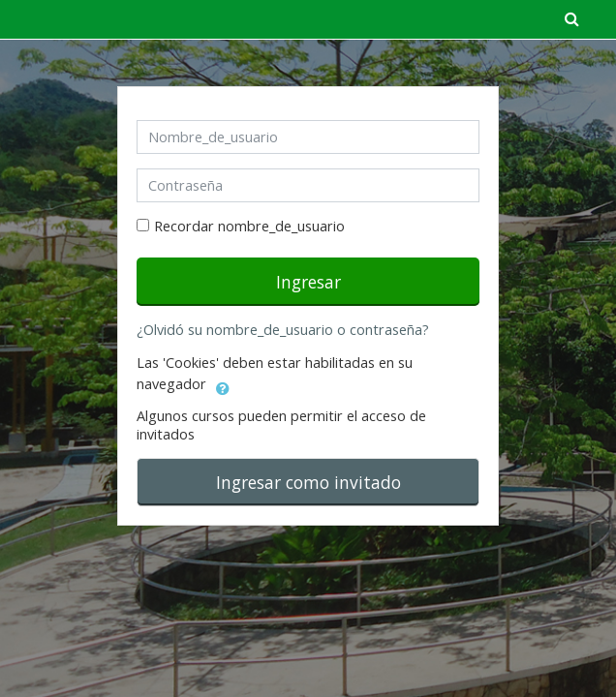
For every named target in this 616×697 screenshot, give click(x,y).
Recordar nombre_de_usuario (249, 226)
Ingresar (308, 282)
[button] (223, 385)
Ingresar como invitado (308, 482)
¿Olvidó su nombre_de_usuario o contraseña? (283, 330)
